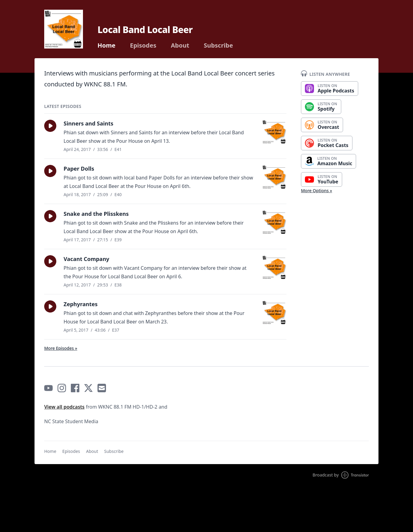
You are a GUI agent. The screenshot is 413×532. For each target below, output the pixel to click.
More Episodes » (61, 348)
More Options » (317, 191)
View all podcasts (64, 407)
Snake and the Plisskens (96, 214)
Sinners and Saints (88, 123)
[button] (50, 126)
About (180, 45)
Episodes (143, 45)
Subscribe (218, 45)
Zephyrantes (81, 304)
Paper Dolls (79, 169)
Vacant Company (86, 259)
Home (106, 45)
